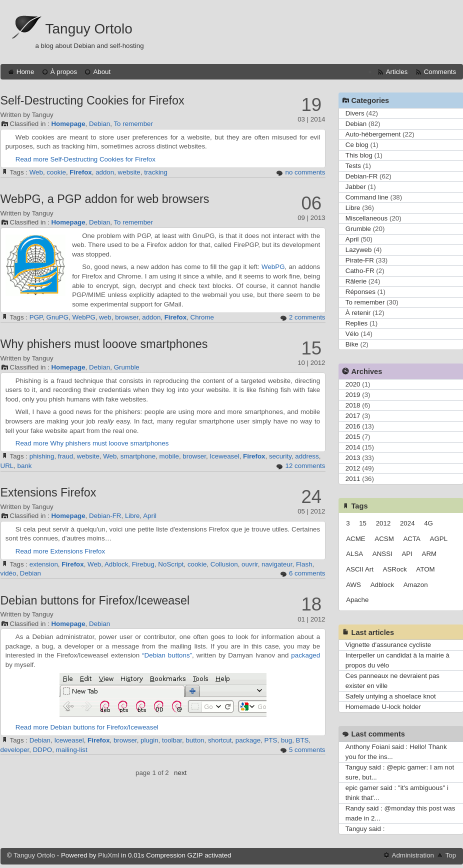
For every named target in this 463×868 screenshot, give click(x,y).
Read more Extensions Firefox (60, 551)
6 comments (307, 573)
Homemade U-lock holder (383, 707)
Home (25, 72)
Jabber (356, 187)
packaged (305, 655)
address (307, 456)
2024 (407, 523)
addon (105, 172)
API (407, 554)
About (102, 72)
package (248, 740)
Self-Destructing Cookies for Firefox (92, 100)
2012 (353, 468)
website (129, 172)
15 (363, 523)
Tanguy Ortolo (89, 29)
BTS (302, 740)
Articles (397, 72)
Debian (99, 124)
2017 (353, 416)
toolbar (172, 740)
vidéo (8, 573)
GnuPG (57, 317)
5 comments (307, 750)
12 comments (305, 466)
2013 (353, 458)
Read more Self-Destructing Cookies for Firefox (85, 159)
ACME (356, 539)
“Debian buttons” (167, 655)
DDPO (43, 750)
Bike (352, 344)
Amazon (416, 585)
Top (451, 855)
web (105, 317)
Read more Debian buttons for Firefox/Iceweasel (87, 727)
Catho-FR (360, 271)
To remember (133, 124)
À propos (64, 72)
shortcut (220, 740)
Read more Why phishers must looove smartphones (92, 443)
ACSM (384, 539)
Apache (357, 600)
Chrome (202, 317)
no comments (305, 172)
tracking (156, 172)
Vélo (352, 334)
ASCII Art (360, 569)
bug (286, 740)
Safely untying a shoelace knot (391, 696)
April (150, 516)
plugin (149, 740)
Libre (132, 516)
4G (428, 523)
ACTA (412, 539)
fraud (65, 456)
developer (15, 750)
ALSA (354, 554)
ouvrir (250, 564)
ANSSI (382, 554)
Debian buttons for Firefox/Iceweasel (95, 600)
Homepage (68, 124)
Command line (367, 197)
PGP (36, 317)
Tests (353, 166)
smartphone (138, 456)
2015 (353, 437)
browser (127, 317)
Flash (304, 564)
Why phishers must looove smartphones (104, 344)
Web (36, 172)
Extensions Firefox (48, 492)
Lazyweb (359, 250)
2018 (353, 405)
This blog (359, 155)
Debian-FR (105, 516)
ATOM (425, 569)
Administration (413, 855)
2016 (353, 426)
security (280, 456)
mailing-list (72, 750)
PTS (271, 740)
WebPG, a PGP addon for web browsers (105, 199)
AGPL (439, 539)
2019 (353, 395)
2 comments (307, 317)
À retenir (358, 313)
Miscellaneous (366, 218)
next (180, 773)
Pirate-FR (360, 260)
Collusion (224, 564)
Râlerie (356, 281)
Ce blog (357, 145)
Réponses (360, 292)
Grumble (127, 367)
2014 (353, 447)
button (195, 740)
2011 (353, 479)
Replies (356, 323)
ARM (429, 554)
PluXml (108, 855)
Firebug (143, 564)
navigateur (277, 564)
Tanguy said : (365, 829)
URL (7, 466)
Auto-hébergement (373, 134)
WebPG (273, 267)
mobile (169, 456)
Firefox (80, 172)
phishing (42, 456)
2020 (353, 384)
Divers (355, 113)
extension (44, 564)
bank (25, 466)
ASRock (395, 569)
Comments (440, 72)
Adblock (116, 564)
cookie (56, 172)
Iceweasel (224, 456)
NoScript (171, 564)
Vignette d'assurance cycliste (388, 645)
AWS (353, 585)
